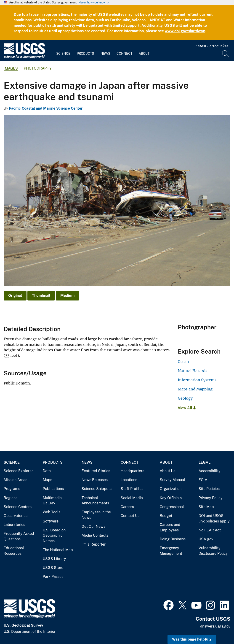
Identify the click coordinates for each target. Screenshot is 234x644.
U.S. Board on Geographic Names (54, 536)
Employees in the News (96, 515)
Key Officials (171, 498)
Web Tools (52, 512)
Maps (47, 480)
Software (51, 521)
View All (187, 408)
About (144, 54)
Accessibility (210, 471)
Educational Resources (14, 551)
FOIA (203, 480)
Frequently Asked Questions (19, 536)
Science (63, 54)
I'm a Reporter (94, 544)
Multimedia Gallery (52, 501)
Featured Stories (96, 471)
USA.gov (206, 539)
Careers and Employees (170, 527)
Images (11, 68)
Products (85, 54)
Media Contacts (95, 535)
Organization (171, 489)
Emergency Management (171, 551)
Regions (11, 498)
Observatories (16, 516)
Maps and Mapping (195, 389)
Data (47, 471)
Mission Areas (15, 480)
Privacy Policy (211, 498)
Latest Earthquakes (212, 46)
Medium (67, 296)
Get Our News (93, 526)
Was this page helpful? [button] (192, 639)
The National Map (58, 550)
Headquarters (132, 471)
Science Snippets (97, 489)
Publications (53, 489)
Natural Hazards (193, 371)
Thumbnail (41, 296)
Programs (12, 489)
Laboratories (14, 525)
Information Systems (197, 380)
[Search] (226, 54)
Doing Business (173, 539)
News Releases (95, 480)
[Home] (24, 57)
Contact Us (130, 516)
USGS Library (54, 559)
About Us (168, 471)
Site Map (206, 507)
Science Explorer (18, 471)
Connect (124, 54)
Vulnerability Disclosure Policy (213, 551)
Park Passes (53, 577)
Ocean (183, 362)
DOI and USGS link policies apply (214, 518)
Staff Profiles (132, 489)
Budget (166, 516)
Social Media (132, 498)
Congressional (172, 507)
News (105, 54)
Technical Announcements (95, 501)
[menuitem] (63, 51)
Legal (205, 462)
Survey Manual (172, 480)
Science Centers (18, 507)
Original (15, 296)
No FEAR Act (210, 530)
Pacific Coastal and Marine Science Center (46, 108)
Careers (127, 507)
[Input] (201, 54)
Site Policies (209, 489)
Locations (129, 480)
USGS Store (53, 568)
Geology (185, 398)
